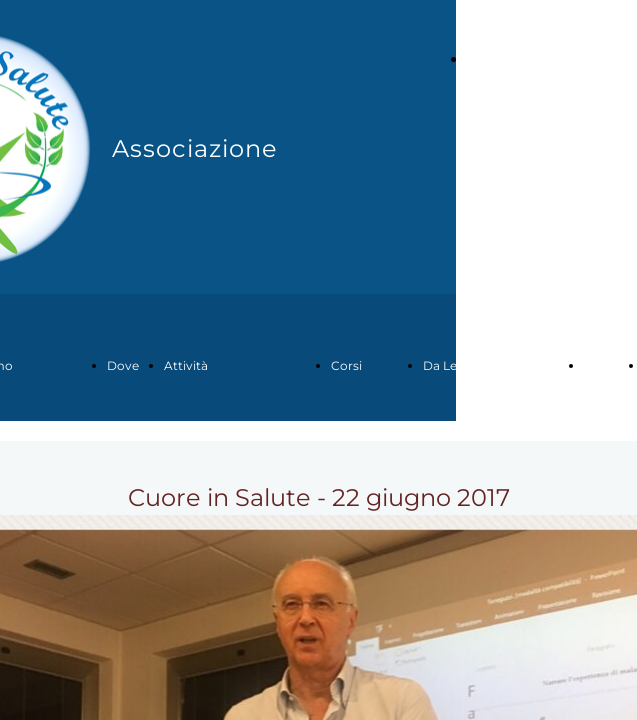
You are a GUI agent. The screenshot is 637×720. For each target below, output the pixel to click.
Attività (186, 365)
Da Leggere (457, 365)
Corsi (346, 365)
